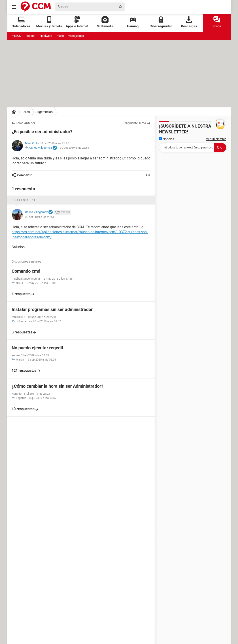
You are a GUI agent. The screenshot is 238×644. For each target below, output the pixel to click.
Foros (217, 22)
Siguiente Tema (136, 123)
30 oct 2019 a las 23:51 (74, 148)
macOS (16, 36)
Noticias (167, 139)
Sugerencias (44, 112)
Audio (60, 36)
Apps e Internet (77, 22)
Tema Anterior (26, 123)
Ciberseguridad (161, 22)
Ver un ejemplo (216, 139)
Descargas (189, 22)
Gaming (133, 22)
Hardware (46, 36)
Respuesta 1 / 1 (23, 200)
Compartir (24, 175)
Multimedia (105, 22)
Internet (30, 36)
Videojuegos (76, 36)
